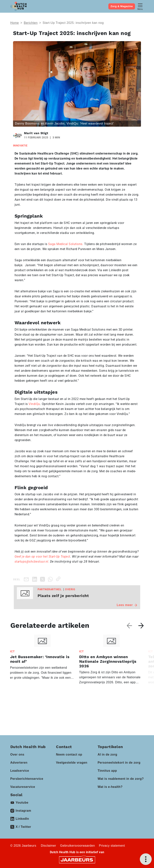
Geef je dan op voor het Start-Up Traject (42, 557)
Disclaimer (49, 846)
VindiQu (34, 404)
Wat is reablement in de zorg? (121, 779)
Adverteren (19, 763)
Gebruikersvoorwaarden (78, 846)
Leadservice (20, 771)
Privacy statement (112, 846)
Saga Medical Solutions (66, 244)
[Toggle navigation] (140, 6)
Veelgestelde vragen (72, 763)
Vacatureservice (23, 787)
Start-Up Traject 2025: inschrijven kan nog (73, 23)
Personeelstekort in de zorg (119, 763)
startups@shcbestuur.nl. (32, 562)
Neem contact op (69, 755)
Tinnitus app (107, 771)
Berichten (31, 23)
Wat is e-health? (110, 787)
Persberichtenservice (27, 779)
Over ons (17, 755)
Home (15, 23)
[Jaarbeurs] (77, 860)
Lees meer (127, 605)
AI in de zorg (107, 755)
